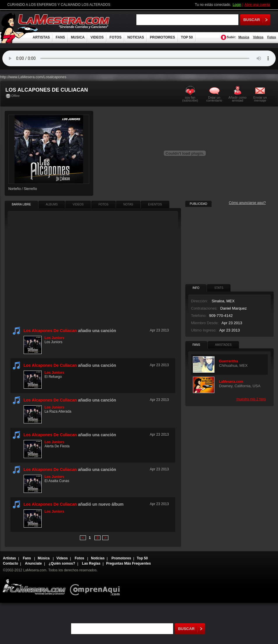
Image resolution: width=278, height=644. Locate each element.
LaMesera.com (64, 21)
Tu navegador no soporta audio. (139, 58)
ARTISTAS (41, 37)
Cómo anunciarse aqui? (247, 203)
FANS (60, 37)
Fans (27, 558)
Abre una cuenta (257, 5)
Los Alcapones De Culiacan (50, 331)
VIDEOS (97, 37)
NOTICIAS (136, 37)
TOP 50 (187, 37)
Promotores (121, 558)
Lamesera (34, 586)
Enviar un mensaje (260, 99)
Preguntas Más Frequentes (128, 563)
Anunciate (34, 563)
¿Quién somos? (62, 563)
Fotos (272, 37)
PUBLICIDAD (198, 204)
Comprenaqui (96, 586)
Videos (258, 37)
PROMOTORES (162, 37)
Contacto (10, 563)
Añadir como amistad (237, 99)
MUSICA (78, 37)
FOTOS (116, 37)
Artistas (9, 558)
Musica (244, 37)
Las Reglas (91, 563)
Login (237, 5)
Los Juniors (54, 338)
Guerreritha (229, 361)
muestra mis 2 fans (251, 399)
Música (44, 558)
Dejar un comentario (214, 99)
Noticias (98, 558)
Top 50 (142, 558)
